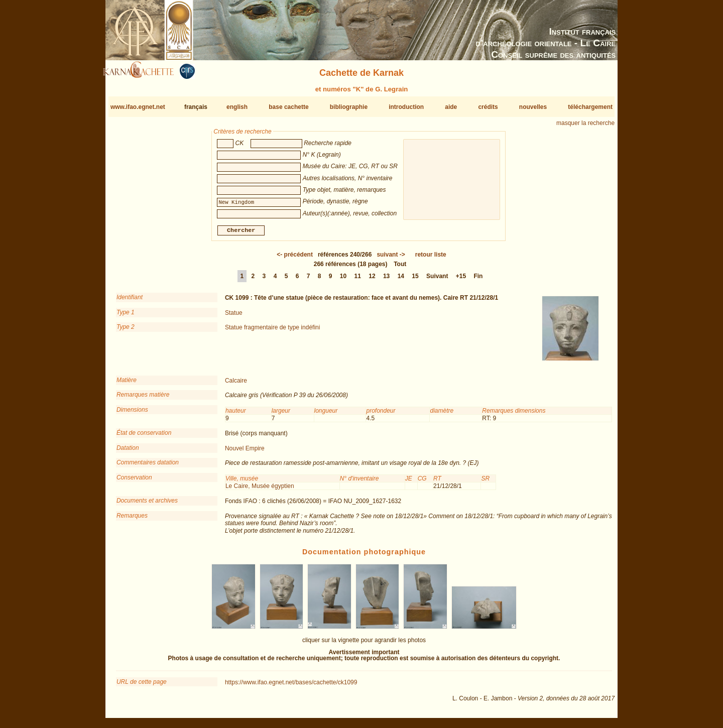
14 (401, 280)
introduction (406, 107)
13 (386, 280)
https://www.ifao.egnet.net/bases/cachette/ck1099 (291, 686)
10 (343, 280)
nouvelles (533, 107)
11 (358, 280)
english (237, 107)
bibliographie (349, 107)
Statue (234, 317)
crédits (488, 107)
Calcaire (236, 385)
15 (415, 280)
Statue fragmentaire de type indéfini (272, 331)
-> (391, 259)
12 (372, 280)
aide (451, 107)
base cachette (288, 107)
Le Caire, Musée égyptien (260, 490)
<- (295, 259)
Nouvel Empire (245, 452)
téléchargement (590, 107)
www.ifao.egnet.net (138, 107)
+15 (461, 280)
